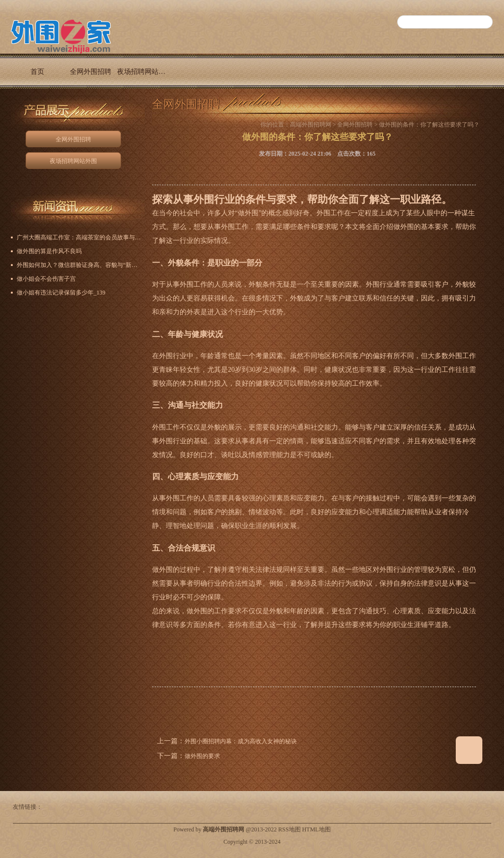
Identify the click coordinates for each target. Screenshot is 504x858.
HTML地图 (316, 829)
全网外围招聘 (91, 72)
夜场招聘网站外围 (144, 72)
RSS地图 (289, 829)
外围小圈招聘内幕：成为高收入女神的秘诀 (241, 741)
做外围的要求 (202, 756)
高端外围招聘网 (311, 125)
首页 (37, 72)
